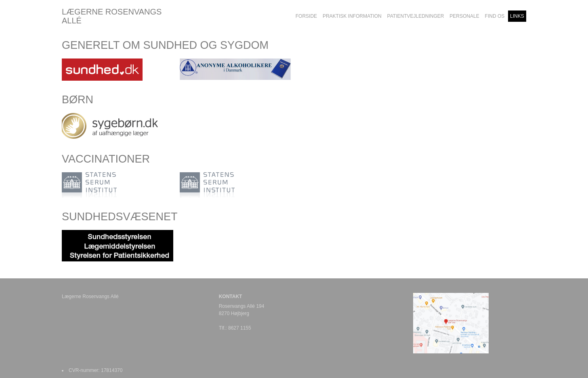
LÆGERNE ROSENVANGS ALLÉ (112, 16)
